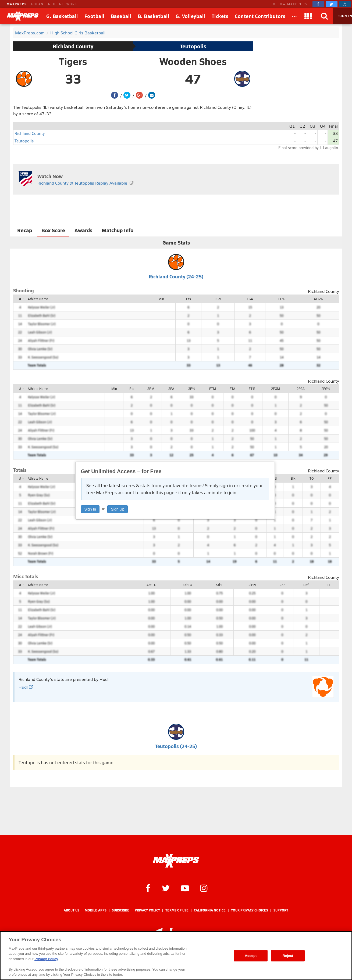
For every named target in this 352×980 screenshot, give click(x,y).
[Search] (325, 16)
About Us (72, 910)
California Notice (210, 910)
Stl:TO (188, 585)
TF (329, 585)
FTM (213, 389)
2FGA (301, 389)
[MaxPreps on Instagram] (345, 4)
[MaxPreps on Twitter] (332, 4)
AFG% (318, 299)
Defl (306, 585)
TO (312, 478)
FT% (252, 389)
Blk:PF (252, 585)
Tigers (73, 61)
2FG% (326, 389)
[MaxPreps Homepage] (176, 861)
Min (161, 299)
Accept (251, 956)
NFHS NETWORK (63, 4)
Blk (293, 478)
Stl (275, 478)
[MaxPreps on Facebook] (318, 4)
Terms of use (177, 910)
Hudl (26, 687)
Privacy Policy (147, 910)
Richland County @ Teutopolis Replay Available (82, 183)
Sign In (90, 509)
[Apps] (308, 16)
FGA (250, 299)
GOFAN (37, 4)
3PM (151, 389)
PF (330, 478)
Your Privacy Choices (250, 910)
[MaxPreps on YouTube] (185, 888)
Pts (189, 299)
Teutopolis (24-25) (176, 746)
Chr (282, 585)
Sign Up (118, 509)
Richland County (73, 46)
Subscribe (121, 910)
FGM (218, 299)
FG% (282, 299)
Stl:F (219, 585)
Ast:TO (151, 585)
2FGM (275, 389)
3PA (171, 389)
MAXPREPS (17, 4)
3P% (192, 389)
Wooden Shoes (193, 61)
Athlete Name (38, 299)
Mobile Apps (96, 910)
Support (281, 910)
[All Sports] (294, 16)
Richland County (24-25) (176, 276)
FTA (232, 389)
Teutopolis (193, 46)
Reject (288, 956)
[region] (176, 956)
